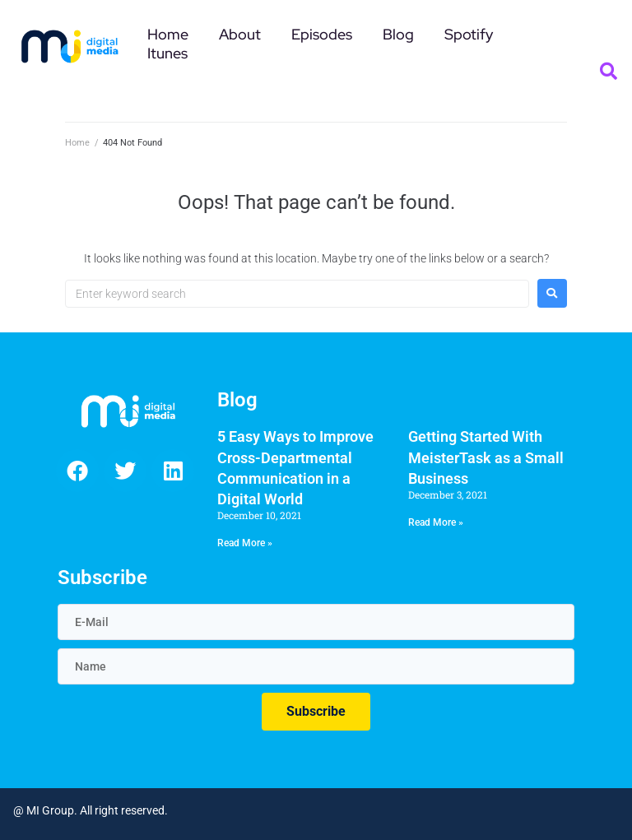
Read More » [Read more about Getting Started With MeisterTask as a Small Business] (436, 522)
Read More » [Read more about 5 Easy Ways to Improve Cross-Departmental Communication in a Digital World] (245, 543)
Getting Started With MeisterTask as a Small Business (486, 457)
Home (77, 143)
